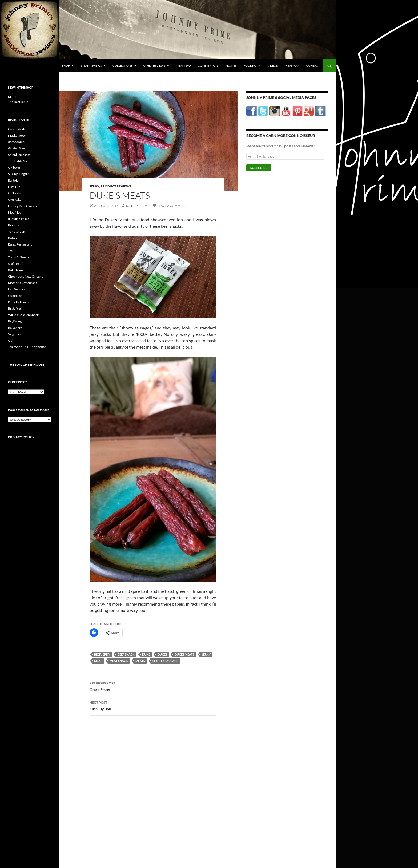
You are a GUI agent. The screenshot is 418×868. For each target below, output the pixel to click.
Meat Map (292, 66)
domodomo (16, 142)
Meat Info (183, 66)
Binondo (14, 225)
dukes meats (184, 654)
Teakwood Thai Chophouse (27, 347)
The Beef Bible (18, 102)
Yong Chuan (17, 232)
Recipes (231, 66)
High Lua (14, 187)
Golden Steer (17, 148)
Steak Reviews (91, 66)
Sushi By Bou (153, 705)
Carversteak (16, 129)
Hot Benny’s (17, 289)
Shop (66, 66)
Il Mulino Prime (19, 219)
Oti (10, 340)
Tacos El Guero (18, 257)
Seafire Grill (16, 264)
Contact (313, 66)
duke (146, 654)
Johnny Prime (137, 206)
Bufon (12, 238)
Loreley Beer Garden (22, 206)
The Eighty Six (18, 161)
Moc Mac (15, 212)
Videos (273, 66)
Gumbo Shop (17, 296)
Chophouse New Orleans (25, 276)
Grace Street (153, 686)
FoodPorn (252, 66)
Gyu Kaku (15, 200)
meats (140, 661)
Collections (122, 66)
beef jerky (102, 654)
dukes (162, 654)
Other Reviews (154, 66)
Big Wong (15, 321)
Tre (10, 251)
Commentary (208, 66)
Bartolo (13, 180)
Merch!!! (14, 97)
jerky (206, 654)
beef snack (126, 654)
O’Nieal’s (14, 193)
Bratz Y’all (15, 308)
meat (98, 661)
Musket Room (18, 135)
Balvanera (15, 328)
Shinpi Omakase (19, 155)
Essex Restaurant (20, 244)
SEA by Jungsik (18, 174)
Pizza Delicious (19, 302)
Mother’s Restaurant (22, 283)
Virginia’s (15, 334)
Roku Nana (16, 270)
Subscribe (259, 168)
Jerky (94, 186)
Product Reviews (116, 186)
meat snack (119, 661)
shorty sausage (165, 661)
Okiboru (14, 167)
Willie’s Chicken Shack (23, 315)
